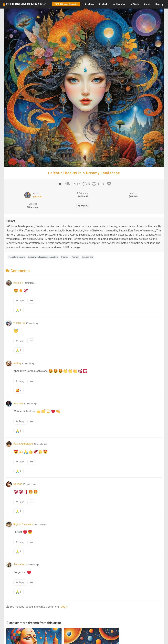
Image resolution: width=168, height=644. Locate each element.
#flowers (65, 257)
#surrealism (87, 257)
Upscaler (119, 4)
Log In (64, 607)
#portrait (75, 257)
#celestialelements (17, 257)
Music (103, 4)
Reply (20, 301)
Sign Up (159, 4)
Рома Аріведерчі (23, 444)
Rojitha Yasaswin (23, 524)
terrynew (18, 403)
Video (89, 4)
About (147, 4)
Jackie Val (20, 564)
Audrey (17, 363)
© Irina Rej (19, 323)
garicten (38, 197)
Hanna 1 (18, 283)
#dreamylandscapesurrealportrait (43, 257)
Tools (135, 4)
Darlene (18, 484)
